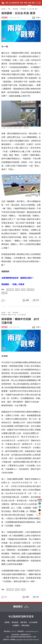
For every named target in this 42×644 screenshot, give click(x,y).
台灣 (18, 290)
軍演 (24, 290)
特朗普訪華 (15, 3)
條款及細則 (25, 625)
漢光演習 (31, 290)
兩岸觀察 (4, 18)
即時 (22, 3)
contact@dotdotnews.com (32, 632)
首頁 (7, 3)
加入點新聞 (33, 622)
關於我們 (24, 622)
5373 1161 (14, 632)
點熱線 (7, 622)
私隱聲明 (16, 625)
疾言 (18, 590)
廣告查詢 (15, 622)
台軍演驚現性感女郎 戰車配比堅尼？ (18, 278)
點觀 (33, 3)
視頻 (25, 3)
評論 (29, 3)
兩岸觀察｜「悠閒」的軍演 (13, 284)
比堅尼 (5, 293)
